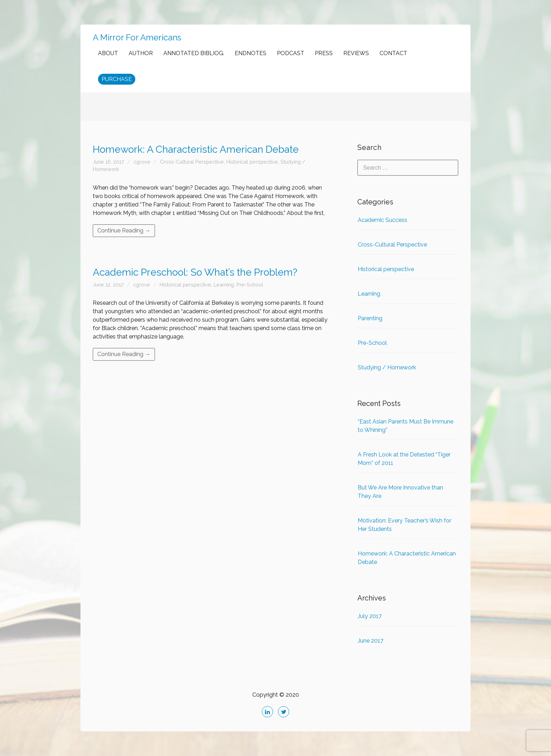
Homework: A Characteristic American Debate (196, 149)
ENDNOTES (251, 53)
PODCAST (291, 53)
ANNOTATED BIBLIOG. (194, 53)
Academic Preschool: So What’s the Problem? (195, 272)
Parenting (370, 318)
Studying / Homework (387, 367)
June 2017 (371, 641)
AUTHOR (141, 53)
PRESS (324, 53)
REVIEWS (356, 53)
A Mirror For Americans (137, 37)
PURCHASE (117, 79)
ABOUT (108, 53)
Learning (224, 285)
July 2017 (370, 616)
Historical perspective (252, 162)
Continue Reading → (124, 231)
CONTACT (393, 53)
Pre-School (250, 285)
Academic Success (383, 220)
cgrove (142, 162)
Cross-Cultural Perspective (192, 162)
